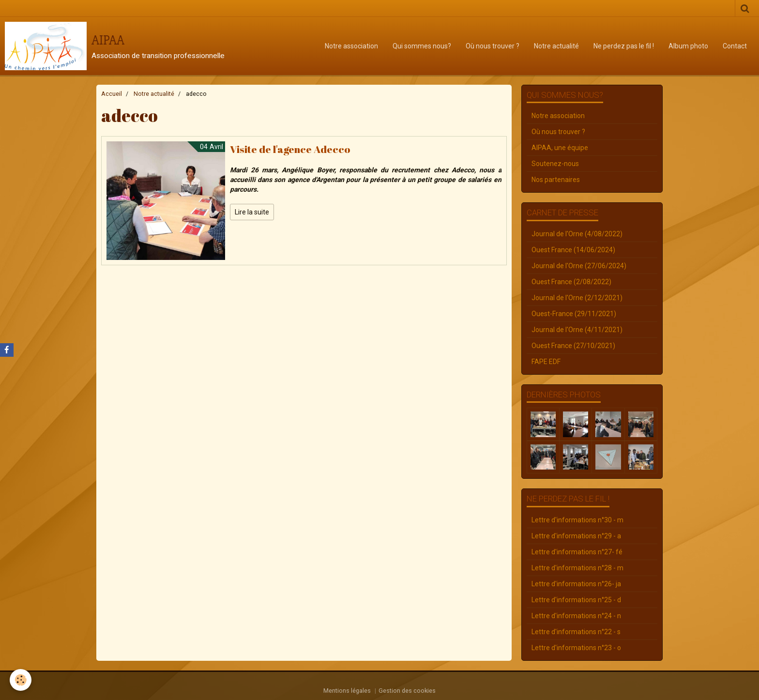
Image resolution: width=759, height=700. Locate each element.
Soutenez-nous (555, 164)
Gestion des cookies (407, 691)
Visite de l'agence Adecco (290, 149)
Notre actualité (556, 46)
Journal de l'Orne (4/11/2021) (577, 330)
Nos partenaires (556, 180)
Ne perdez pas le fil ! (624, 46)
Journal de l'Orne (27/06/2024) (579, 266)
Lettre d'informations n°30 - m (577, 520)
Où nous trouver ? (493, 46)
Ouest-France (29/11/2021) (574, 314)
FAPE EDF (546, 362)
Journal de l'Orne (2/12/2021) (577, 298)
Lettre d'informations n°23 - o (576, 648)
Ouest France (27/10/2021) (573, 346)
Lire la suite (252, 212)
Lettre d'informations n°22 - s (576, 632)
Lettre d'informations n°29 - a (576, 536)
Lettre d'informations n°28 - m (577, 568)
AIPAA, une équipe (560, 148)
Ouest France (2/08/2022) (571, 282)
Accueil (112, 94)
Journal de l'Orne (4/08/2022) (577, 234)
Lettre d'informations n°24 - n (576, 616)
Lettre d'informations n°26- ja (576, 584)
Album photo (688, 46)
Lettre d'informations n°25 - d (576, 600)
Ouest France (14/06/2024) (573, 250)
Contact (735, 46)
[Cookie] (21, 680)
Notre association (351, 46)
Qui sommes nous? (422, 46)
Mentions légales (347, 691)
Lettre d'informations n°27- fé (577, 552)
